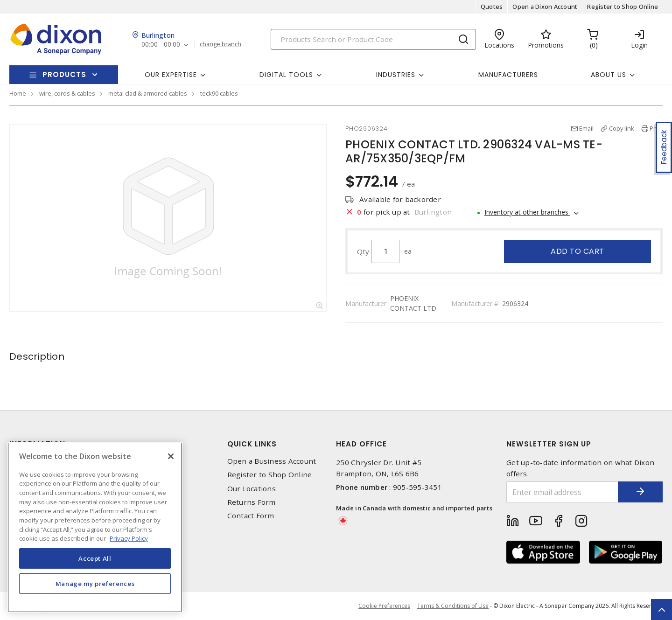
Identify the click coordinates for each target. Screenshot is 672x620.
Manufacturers (508, 75)
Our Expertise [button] (171, 75)
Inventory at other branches (527, 212)
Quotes (492, 7)
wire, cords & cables (67, 93)
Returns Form (252, 502)
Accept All (95, 558)
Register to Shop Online (623, 7)
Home (18, 93)
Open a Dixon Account (545, 7)
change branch (220, 44)
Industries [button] (396, 75)
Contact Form (251, 516)
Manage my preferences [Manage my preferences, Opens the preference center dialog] (95, 584)
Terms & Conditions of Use (453, 606)
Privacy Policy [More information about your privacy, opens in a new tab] (129, 538)
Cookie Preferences (384, 606)
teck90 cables (219, 93)
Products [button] (64, 74)
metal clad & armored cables (148, 93)
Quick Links (252, 444)
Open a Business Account (272, 461)
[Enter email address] (561, 492)
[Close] (171, 456)
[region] (95, 527)
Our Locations (252, 489)
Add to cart (577, 251)
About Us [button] (609, 75)
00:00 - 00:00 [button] (161, 45)
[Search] (373, 39)
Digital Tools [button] (286, 75)
